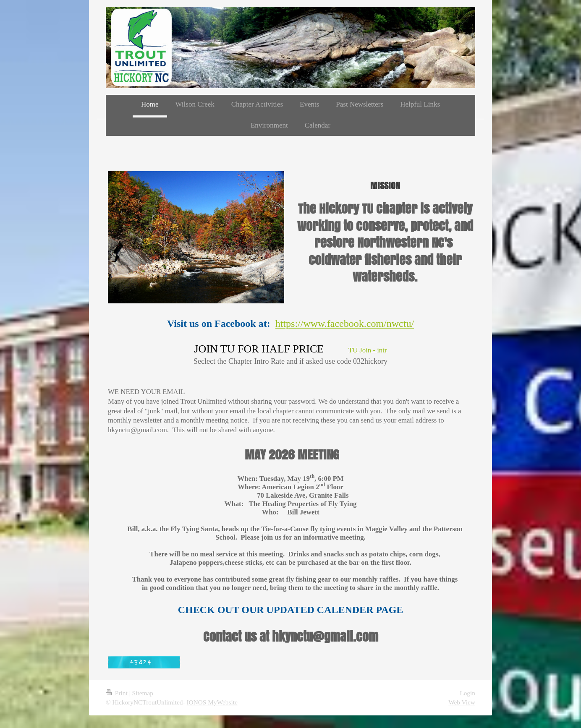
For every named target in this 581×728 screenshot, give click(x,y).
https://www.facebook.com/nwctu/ (345, 324)
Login (467, 693)
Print (118, 693)
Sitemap (143, 693)
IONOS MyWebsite (212, 702)
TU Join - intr (368, 350)
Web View (462, 702)
